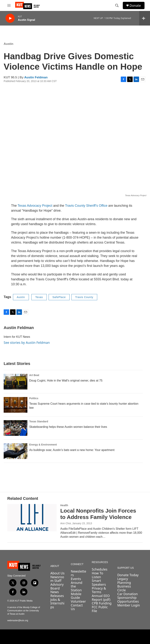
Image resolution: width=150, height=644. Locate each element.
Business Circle (124, 588)
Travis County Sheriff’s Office (86, 206)
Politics (34, 398)
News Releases (57, 594)
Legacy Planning (124, 581)
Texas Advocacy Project (35, 206)
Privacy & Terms (99, 590)
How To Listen (97, 575)
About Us (58, 573)
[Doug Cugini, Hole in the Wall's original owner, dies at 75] (16, 382)
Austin (8, 44)
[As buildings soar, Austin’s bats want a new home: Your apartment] (16, 451)
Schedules (99, 569)
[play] (10, 18)
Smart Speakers (99, 582)
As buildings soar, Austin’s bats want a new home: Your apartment (72, 450)
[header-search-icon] (117, 5)
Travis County (84, 297)
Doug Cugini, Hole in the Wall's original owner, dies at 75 (66, 381)
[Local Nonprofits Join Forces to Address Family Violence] (32, 518)
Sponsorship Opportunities (128, 599)
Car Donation (128, 594)
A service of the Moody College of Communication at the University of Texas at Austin (24, 611)
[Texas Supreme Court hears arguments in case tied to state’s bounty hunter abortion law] (16, 405)
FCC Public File (100, 609)
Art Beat (34, 375)
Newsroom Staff (57, 579)
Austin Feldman (36, 77)
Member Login (129, 605)
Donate (135, 6)
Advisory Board (57, 586)
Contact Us (77, 607)
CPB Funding (102, 603)
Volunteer (78, 601)
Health (64, 505)
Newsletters (79, 573)
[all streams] (145, 18)
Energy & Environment (43, 445)
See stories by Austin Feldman (27, 343)
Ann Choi (66, 523)
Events (76, 579)
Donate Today (128, 575)
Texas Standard (39, 421)
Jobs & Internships (57, 603)
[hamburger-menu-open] (9, 5)
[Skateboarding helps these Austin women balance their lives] (16, 428)
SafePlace (59, 297)
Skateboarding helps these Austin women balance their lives (68, 427)
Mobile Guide (76, 596)
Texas (39, 297)
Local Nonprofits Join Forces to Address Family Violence (98, 514)
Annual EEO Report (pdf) (101, 598)
